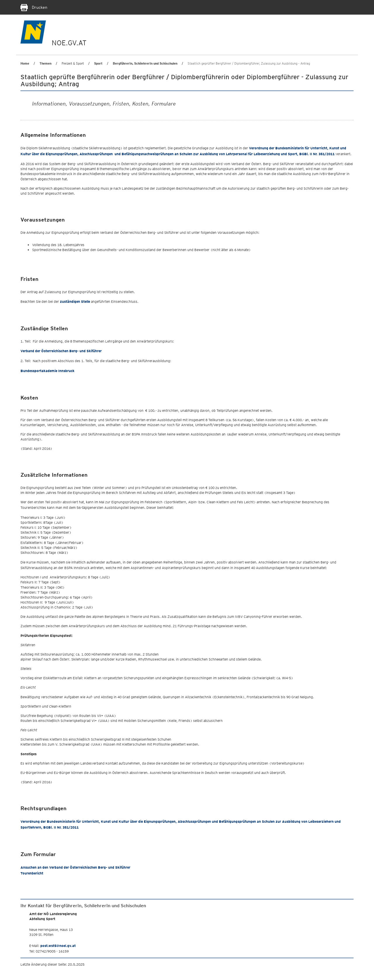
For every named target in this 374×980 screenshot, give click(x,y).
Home (25, 63)
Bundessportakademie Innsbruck (47, 371)
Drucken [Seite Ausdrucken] (34, 7)
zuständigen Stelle (75, 301)
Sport (98, 63)
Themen (45, 63)
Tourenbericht (32, 873)
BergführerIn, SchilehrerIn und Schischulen (145, 63)
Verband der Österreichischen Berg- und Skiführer (61, 351)
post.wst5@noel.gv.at (58, 946)
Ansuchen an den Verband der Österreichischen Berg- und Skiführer (75, 867)
